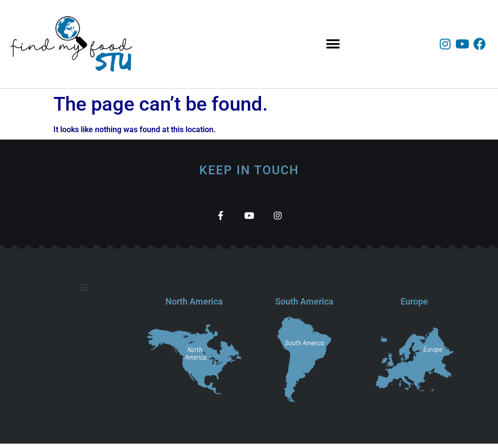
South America (304, 306)
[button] (333, 44)
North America (194, 306)
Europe (414, 306)
